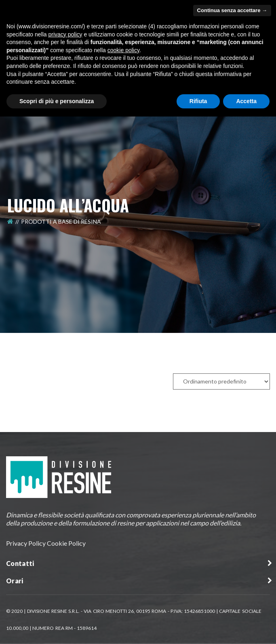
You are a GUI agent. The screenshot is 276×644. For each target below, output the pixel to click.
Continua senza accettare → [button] (232, 10)
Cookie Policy (66, 543)
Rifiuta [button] (198, 101)
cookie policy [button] (123, 50)
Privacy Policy (26, 543)
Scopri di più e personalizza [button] (57, 101)
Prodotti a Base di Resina (61, 221)
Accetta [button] (246, 101)
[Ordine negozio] (221, 381)
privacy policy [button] (65, 34)
